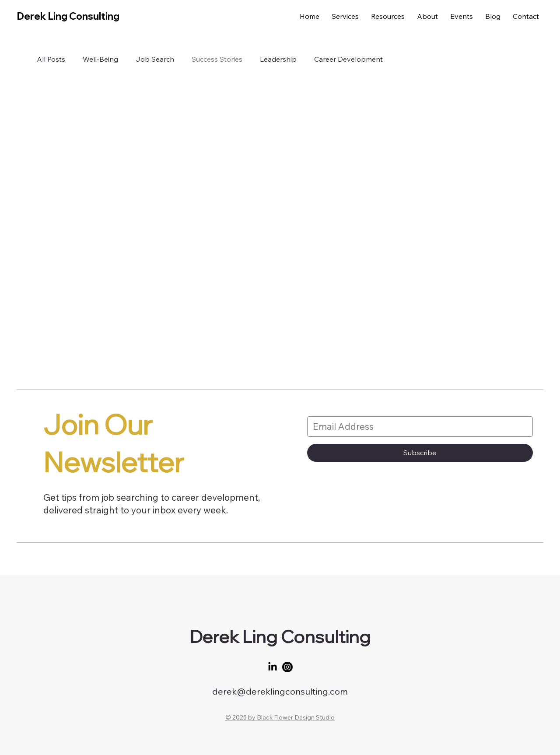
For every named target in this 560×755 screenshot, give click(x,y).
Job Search (155, 59)
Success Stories (217, 59)
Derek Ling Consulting (68, 16)
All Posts (51, 59)
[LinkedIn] (273, 667)
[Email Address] (417, 427)
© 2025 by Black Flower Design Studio (280, 717)
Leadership (278, 59)
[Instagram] (287, 667)
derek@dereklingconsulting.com (280, 691)
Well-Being (100, 59)
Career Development (348, 59)
